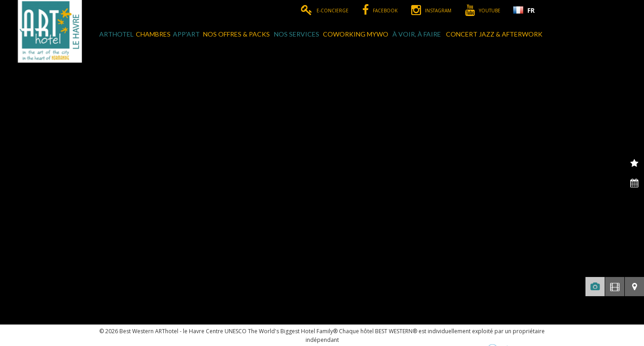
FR (531, 10)
